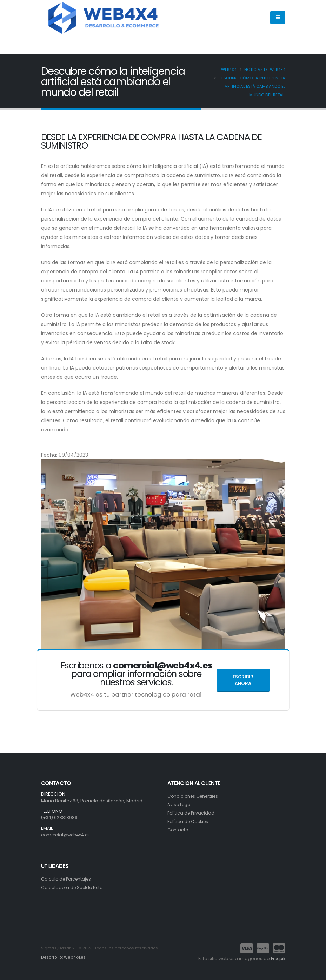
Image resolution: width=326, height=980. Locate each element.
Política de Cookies (189, 821)
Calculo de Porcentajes (68, 879)
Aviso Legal (180, 805)
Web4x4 (229, 70)
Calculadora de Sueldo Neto (74, 887)
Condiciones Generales (195, 796)
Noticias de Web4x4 (265, 70)
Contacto (178, 830)
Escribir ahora (243, 680)
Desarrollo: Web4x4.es (63, 958)
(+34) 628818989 (60, 818)
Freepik (277, 958)
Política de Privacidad (192, 813)
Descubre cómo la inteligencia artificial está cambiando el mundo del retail (252, 86)
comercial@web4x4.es (67, 835)
